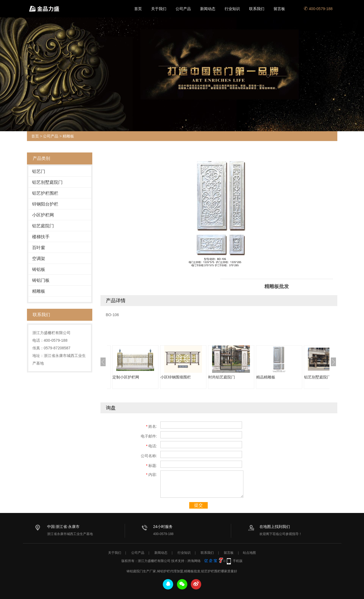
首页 (138, 9)
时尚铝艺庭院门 (222, 377)
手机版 (238, 561)
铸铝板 (39, 269)
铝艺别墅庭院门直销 (321, 377)
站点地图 (249, 553)
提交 (198, 505)
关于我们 (159, 9)
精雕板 (68, 136)
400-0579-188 (318, 9)
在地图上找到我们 (275, 527)
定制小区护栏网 (126, 377)
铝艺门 (39, 171)
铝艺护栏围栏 (45, 193)
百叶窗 (39, 248)
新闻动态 (208, 9)
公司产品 (183, 9)
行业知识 (232, 9)
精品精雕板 (266, 377)
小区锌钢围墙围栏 (176, 377)
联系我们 (257, 9)
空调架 (39, 259)
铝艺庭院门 (43, 226)
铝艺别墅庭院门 (47, 182)
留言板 (279, 9)
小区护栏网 (43, 215)
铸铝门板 (41, 280)
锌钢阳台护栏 (45, 204)
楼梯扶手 (41, 237)
